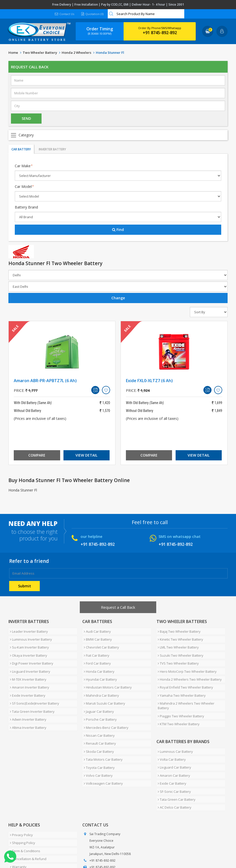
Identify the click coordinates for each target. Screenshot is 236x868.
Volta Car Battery (171, 729)
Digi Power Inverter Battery (30, 655)
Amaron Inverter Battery (28, 673)
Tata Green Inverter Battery (31, 692)
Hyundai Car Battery (99, 667)
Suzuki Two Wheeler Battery (179, 649)
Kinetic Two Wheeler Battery (179, 637)
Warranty (17, 816)
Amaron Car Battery (173, 742)
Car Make (24, 166)
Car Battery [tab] (21, 149)
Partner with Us (56, 849)
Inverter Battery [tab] (52, 149)
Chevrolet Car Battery (100, 643)
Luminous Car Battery (174, 723)
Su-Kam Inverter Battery (28, 643)
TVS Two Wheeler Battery (177, 655)
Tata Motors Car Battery (102, 728)
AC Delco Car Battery (173, 766)
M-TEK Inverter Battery (27, 667)
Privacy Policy (20, 792)
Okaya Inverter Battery (27, 649)
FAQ (118, 849)
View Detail (86, 455)
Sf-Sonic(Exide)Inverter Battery (33, 685)
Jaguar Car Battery (97, 692)
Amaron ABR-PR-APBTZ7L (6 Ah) (45, 381)
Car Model (24, 186)
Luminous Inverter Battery (29, 637)
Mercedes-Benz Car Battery (105, 704)
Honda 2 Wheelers (76, 53)
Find (118, 230)
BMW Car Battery (96, 637)
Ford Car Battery (96, 655)
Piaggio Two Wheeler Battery (180, 692)
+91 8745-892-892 (160, 33)
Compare (37, 455)
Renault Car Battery (98, 716)
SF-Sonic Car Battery (173, 754)
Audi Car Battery (96, 630)
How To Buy (18, 822)
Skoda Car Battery (97, 722)
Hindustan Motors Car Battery (106, 673)
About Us (31, 849)
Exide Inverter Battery (26, 679)
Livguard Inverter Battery (29, 661)
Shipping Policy (21, 798)
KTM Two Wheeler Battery (177, 698)
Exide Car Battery (171, 748)
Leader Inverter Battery (27, 630)
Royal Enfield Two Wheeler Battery (184, 673)
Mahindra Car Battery (100, 679)
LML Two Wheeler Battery (177, 643)
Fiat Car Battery (95, 649)
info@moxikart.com (104, 831)
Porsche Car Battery (99, 698)
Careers (80, 849)
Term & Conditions (24, 804)
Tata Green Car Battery (175, 760)
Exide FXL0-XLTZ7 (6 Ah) (149, 381)
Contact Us (64, 14)
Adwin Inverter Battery (27, 698)
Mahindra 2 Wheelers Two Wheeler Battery (191, 685)
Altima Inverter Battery (27, 704)
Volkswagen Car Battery (102, 747)
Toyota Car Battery (98, 734)
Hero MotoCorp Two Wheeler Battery (186, 661)
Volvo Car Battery (97, 741)
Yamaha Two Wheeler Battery (180, 679)
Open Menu (118, 135)
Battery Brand (26, 207)
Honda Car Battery (98, 661)
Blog (130, 849)
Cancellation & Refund (27, 810)
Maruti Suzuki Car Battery (103, 685)
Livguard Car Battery (173, 735)
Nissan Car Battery (98, 710)
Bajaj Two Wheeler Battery (178, 630)
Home (13, 53)
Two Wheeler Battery (40, 53)
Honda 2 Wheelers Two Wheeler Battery (188, 667)
